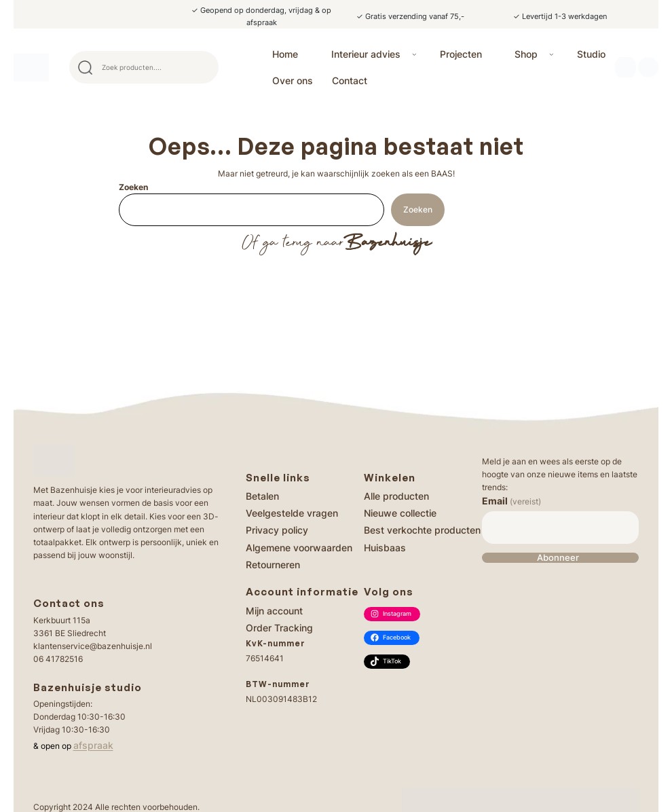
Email (511, 501)
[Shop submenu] (552, 54)
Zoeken (133, 187)
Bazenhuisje (387, 243)
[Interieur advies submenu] (414, 54)
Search (202, 67)
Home (285, 54)
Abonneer (558, 558)
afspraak (93, 745)
